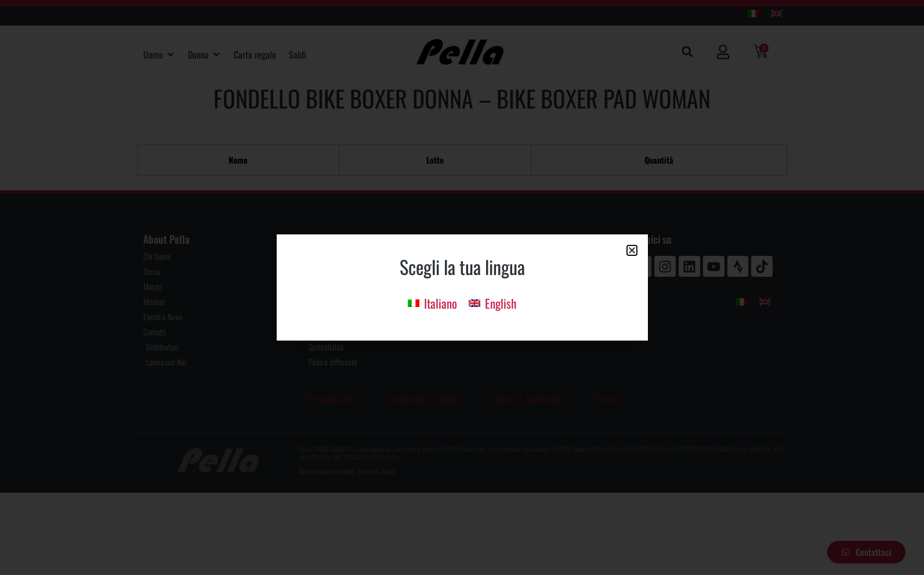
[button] (632, 250)
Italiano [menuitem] (441, 303)
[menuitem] (432, 303)
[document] (462, 287)
